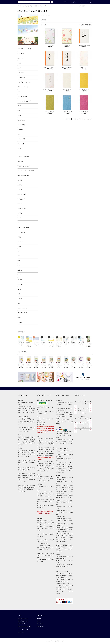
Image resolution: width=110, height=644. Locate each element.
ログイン (80, 2)
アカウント (65, 2)
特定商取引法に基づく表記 (25, 627)
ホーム (19, 6)
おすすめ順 (82, 25)
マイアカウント (41, 616)
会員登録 (73, 2)
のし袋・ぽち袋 (47, 15)
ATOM (23, 632)
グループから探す (37, 6)
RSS (19, 632)
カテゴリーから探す (27, 6)
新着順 (90, 25)
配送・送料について (23, 621)
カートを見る (40, 624)
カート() (89, 2)
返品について (22, 624)
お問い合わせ (81, 6)
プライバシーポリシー (24, 629)
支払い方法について (23, 618)
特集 (45, 6)
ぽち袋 (52, 15)
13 (88, 119)
